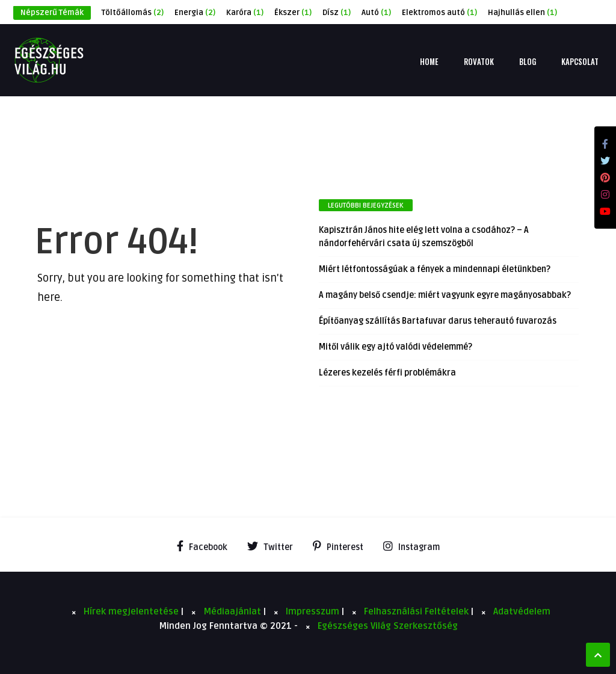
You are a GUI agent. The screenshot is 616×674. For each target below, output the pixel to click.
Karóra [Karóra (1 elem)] (245, 13)
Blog (528, 61)
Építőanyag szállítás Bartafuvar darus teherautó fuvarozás (438, 321)
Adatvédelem (522, 611)
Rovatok (479, 61)
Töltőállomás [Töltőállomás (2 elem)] (133, 13)
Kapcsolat (580, 61)
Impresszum (314, 611)
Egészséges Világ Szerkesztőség (388, 626)
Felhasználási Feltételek (417, 611)
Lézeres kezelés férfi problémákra (387, 373)
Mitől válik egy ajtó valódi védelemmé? (396, 347)
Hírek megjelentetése (132, 611)
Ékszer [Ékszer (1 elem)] (293, 13)
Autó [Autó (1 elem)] (376, 13)
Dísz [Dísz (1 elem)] (337, 13)
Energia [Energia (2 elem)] (195, 13)
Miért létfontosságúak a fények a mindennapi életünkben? (435, 269)
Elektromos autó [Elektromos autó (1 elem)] (439, 13)
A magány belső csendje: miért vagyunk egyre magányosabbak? (445, 295)
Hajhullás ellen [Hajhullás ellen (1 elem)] (522, 13)
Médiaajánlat (233, 611)
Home (429, 61)
